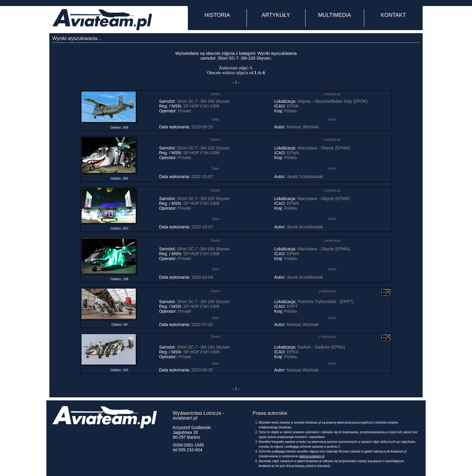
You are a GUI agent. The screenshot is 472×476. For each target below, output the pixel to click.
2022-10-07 (202, 177)
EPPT (292, 306)
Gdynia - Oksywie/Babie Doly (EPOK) (332, 101)
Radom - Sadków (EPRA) (321, 347)
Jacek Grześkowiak (305, 177)
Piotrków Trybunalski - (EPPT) (326, 302)
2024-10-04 (202, 277)
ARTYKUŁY (276, 15)
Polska (290, 111)
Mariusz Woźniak (303, 127)
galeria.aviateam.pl (312, 456)
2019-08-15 (202, 127)
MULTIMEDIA (335, 15)
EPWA (293, 153)
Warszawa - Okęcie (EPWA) (324, 148)
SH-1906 (211, 106)
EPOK (293, 106)
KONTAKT (393, 15)
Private (185, 111)
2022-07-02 (202, 324)
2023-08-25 (202, 370)
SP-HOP (191, 106)
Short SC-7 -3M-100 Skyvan (203, 101)
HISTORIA (217, 15)
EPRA (292, 352)
